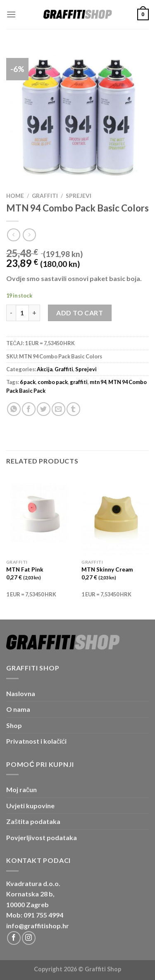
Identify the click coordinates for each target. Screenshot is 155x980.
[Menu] (11, 14)
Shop (14, 725)
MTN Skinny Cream (107, 569)
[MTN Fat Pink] (40, 515)
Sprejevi (79, 196)
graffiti (79, 382)
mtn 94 (98, 382)
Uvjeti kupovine (30, 806)
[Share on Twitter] (44, 409)
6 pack (28, 382)
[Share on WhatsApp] (14, 409)
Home (15, 196)
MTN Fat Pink (25, 569)
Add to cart (80, 313)
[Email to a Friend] (58, 409)
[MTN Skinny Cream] (115, 515)
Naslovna (21, 693)
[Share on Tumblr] (73, 409)
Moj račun (21, 789)
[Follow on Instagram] (29, 938)
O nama (18, 709)
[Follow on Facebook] (14, 938)
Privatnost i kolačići (36, 741)
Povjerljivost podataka (42, 837)
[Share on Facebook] (29, 409)
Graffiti (45, 196)
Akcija (45, 369)
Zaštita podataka (33, 821)
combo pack (53, 382)
